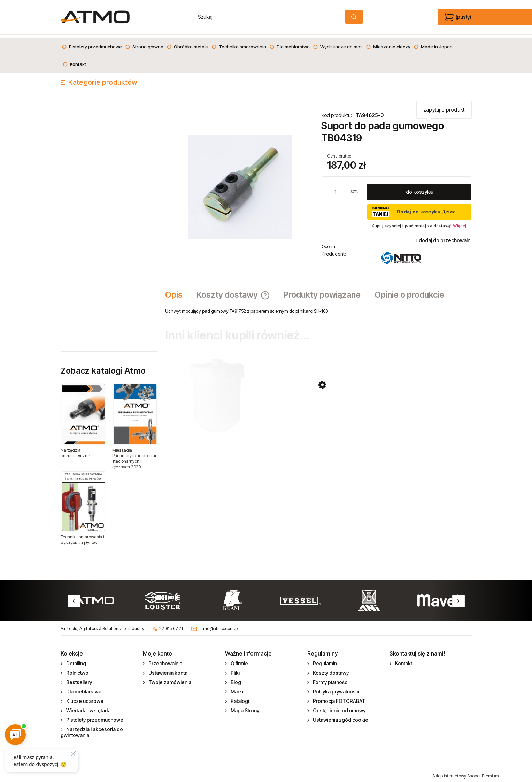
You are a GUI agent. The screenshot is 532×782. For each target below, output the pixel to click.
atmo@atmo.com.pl (219, 625)
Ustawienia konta (167, 669)
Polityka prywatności (336, 688)
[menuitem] (92, 43)
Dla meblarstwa (83, 688)
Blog (235, 679)
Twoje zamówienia (169, 679)
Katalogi (239, 697)
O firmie (239, 660)
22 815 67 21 (171, 625)
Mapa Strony (244, 707)
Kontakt (403, 660)
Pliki (235, 669)
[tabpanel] (318, 307)
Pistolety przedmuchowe (94, 716)
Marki (236, 688)
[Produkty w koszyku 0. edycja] (458, 17)
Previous (74, 598)
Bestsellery (79, 679)
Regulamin (324, 660)
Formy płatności (330, 679)
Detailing (76, 660)
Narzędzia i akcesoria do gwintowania (92, 729)
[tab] (177, 291)
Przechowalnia (165, 660)
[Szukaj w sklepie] (269, 17)
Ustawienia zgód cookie (340, 716)
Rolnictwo (77, 669)
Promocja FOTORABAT (339, 697)
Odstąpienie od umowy (339, 707)
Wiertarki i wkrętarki (88, 707)
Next (458, 598)
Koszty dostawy (330, 669)
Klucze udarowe (84, 697)
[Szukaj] (354, 17)
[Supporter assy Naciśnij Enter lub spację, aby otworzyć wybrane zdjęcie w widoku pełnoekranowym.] (240, 183)
